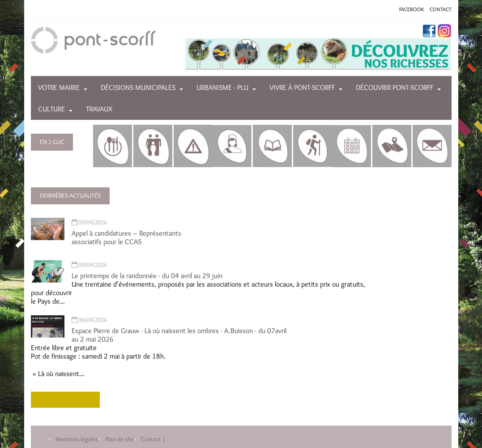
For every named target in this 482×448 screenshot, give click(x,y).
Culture (51, 109)
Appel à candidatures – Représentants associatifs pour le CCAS (126, 237)
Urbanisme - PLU (222, 87)
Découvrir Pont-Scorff (395, 87)
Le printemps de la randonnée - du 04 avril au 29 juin (147, 276)
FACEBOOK (412, 9)
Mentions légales (77, 439)
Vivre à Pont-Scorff (302, 87)
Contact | (153, 439)
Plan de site (120, 439)
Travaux (99, 109)
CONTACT (441, 9)
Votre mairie (59, 87)
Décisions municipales (138, 87)
